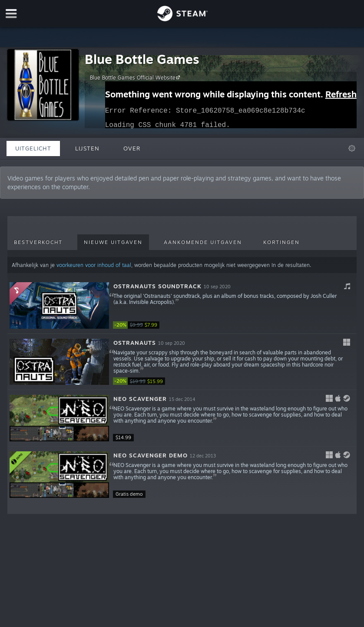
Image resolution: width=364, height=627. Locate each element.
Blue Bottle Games (142, 59)
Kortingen (281, 242)
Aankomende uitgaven (203, 242)
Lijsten (87, 148)
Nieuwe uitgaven (113, 242)
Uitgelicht (33, 148)
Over (132, 148)
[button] (182, 306)
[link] (139, 325)
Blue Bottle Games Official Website (136, 77)
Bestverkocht (38, 242)
